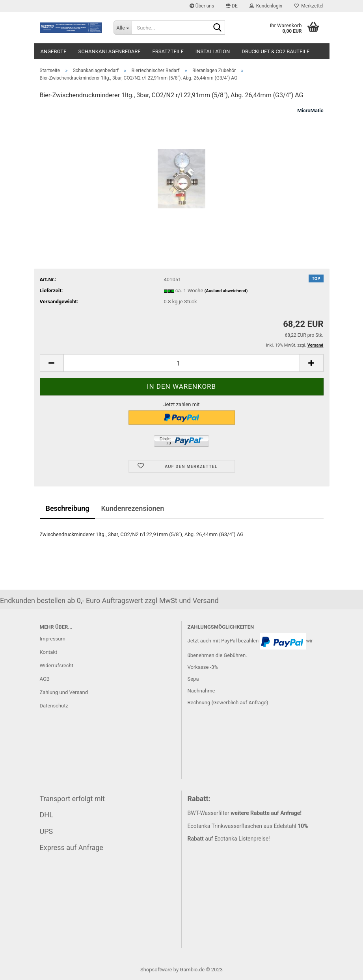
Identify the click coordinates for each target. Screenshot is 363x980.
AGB (45, 679)
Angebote (54, 51)
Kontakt (49, 652)
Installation (213, 51)
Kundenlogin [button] (266, 6)
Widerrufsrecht (57, 665)
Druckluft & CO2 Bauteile (276, 51)
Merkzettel (309, 6)
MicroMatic (310, 110)
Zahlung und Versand (64, 692)
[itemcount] (182, 363)
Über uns (202, 6)
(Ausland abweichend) (226, 291)
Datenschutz (54, 706)
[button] (232, 6)
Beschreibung (68, 508)
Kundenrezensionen (132, 508)
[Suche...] (123, 28)
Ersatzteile (168, 51)
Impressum (53, 639)
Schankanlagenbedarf (110, 51)
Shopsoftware (156, 970)
